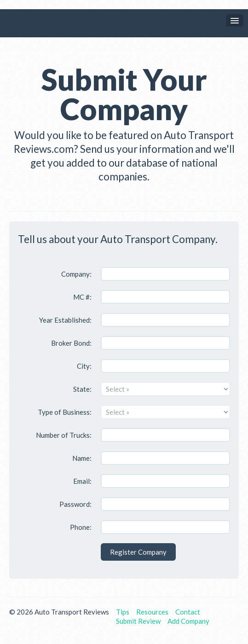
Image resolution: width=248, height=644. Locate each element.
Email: (82, 481)
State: (82, 389)
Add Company (188, 621)
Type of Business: (65, 412)
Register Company (138, 552)
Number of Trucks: (64, 435)
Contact (188, 612)
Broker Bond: (71, 343)
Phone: (81, 527)
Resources (152, 612)
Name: (82, 458)
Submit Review (138, 621)
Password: (75, 504)
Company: (76, 274)
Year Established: (65, 320)
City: (84, 366)
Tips (123, 612)
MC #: (82, 297)
